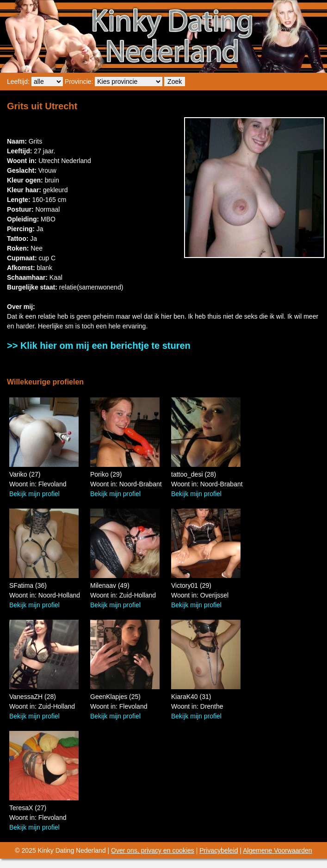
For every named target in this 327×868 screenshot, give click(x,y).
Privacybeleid (219, 850)
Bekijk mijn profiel (34, 494)
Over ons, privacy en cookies (153, 850)
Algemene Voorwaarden (277, 850)
